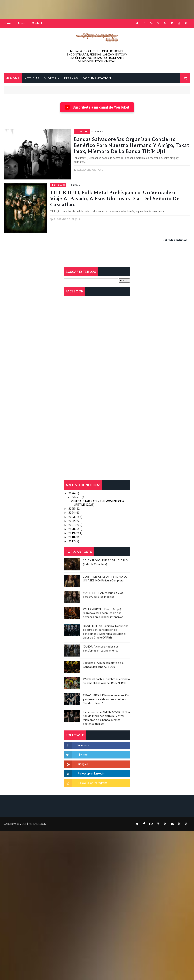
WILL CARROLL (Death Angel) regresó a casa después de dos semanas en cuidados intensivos (103, 612)
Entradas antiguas (175, 239)
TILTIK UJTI (87, 131)
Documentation (97, 78)
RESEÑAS (71, 78)
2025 (72, 508)
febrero (76, 497)
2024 (72, 512)
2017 (72, 541)
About (22, 23)
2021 (72, 524)
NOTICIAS (32, 78)
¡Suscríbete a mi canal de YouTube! (97, 107)
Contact (37, 23)
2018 (72, 537)
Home (8, 23)
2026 (72, 493)
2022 (72, 520)
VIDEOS (50, 78)
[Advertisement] (97, 9)
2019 (72, 533)
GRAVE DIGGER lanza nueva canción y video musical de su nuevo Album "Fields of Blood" (106, 698)
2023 (72, 516)
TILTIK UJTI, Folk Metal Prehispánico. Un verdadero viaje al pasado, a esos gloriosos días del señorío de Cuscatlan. (131, 198)
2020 (72, 528)
